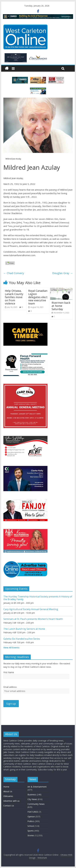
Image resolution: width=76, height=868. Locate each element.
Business (32, 795)
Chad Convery (14, 273)
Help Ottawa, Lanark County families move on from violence (14, 297)
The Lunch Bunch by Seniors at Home (24, 629)
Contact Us (9, 806)
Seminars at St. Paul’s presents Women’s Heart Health (33, 619)
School (31, 826)
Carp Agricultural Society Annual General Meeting (31, 609)
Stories (31, 835)
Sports (31, 831)
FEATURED (33, 812)
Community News (36, 804)
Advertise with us (11, 801)
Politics (31, 821)
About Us (8, 791)
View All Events (11, 647)
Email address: (10, 687)
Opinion (31, 817)
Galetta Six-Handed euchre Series (22, 639)
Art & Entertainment (37, 787)
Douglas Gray (62, 273)
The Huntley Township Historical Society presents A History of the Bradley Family (38, 598)
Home (6, 787)
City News (32, 799)
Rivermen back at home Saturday (61, 306)
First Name (9, 672)
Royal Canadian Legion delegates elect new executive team (38, 297)
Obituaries (8, 796)
